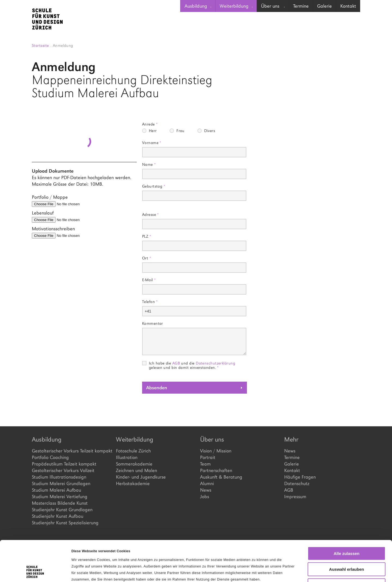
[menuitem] (198, 6)
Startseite (42, 45)
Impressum (295, 497)
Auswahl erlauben (347, 532)
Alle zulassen (346, 515)
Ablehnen (347, 547)
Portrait (208, 457)
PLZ (147, 236)
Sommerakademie (134, 464)
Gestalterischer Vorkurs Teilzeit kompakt (70, 451)
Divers (210, 131)
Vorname (152, 143)
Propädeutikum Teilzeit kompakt (64, 464)
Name (149, 164)
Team (205, 464)
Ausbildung (198, 6)
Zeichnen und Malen (137, 470)
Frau (180, 131)
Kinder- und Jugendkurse (141, 477)
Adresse (151, 214)
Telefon (150, 301)
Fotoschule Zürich (133, 451)
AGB (176, 363)
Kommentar (153, 323)
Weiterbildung (236, 6)
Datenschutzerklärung (215, 363)
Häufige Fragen (300, 477)
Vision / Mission (216, 451)
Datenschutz (297, 483)
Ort (147, 258)
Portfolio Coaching (50, 457)
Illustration (127, 457)
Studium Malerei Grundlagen (61, 483)
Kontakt (348, 6)
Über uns (273, 6)
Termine (301, 6)
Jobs (205, 497)
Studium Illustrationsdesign (59, 477)
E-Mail (149, 280)
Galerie (324, 6)
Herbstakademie (133, 483)
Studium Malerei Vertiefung (60, 497)
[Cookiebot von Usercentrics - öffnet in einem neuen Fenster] (35, 571)
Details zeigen (281, 571)
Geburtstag (154, 186)
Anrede (150, 124)
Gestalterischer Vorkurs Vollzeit (63, 470)
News (206, 490)
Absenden (157, 388)
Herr (153, 131)
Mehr (291, 439)
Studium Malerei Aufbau (56, 490)
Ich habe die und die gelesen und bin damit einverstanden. (192, 363)
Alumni (207, 483)
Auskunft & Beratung (221, 477)
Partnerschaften (216, 470)
